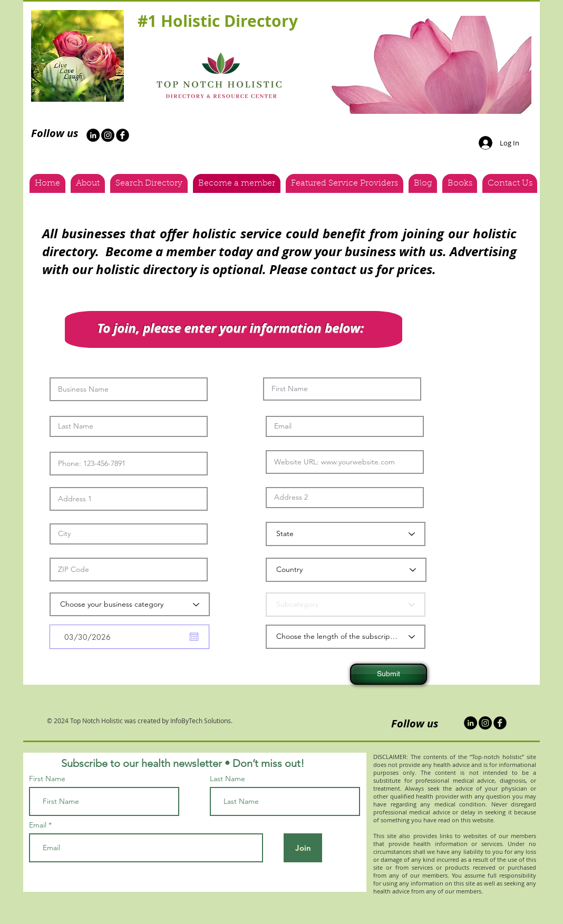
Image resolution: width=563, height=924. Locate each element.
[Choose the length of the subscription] (346, 637)
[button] (427, 65)
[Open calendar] (194, 637)
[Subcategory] (346, 605)
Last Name (227, 779)
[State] (346, 534)
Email (38, 825)
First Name (47, 779)
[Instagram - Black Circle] (108, 135)
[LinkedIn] (470, 723)
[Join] (303, 848)
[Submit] (389, 674)
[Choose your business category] (130, 604)
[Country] (346, 570)
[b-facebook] (123, 135)
